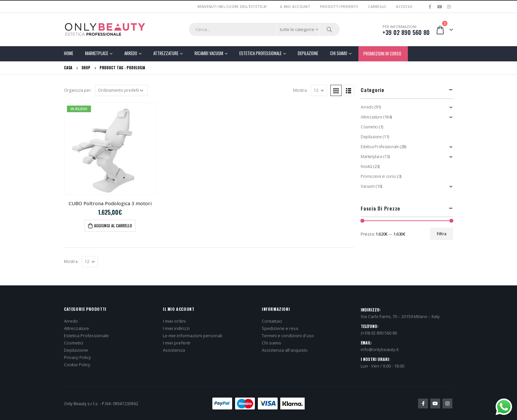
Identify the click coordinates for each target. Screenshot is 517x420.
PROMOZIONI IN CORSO (382, 53)
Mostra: (300, 90)
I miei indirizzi (176, 328)
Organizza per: (78, 90)
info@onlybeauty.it (380, 349)
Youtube (435, 404)
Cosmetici (369, 127)
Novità (366, 166)
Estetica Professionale (260, 53)
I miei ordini (174, 321)
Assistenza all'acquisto (285, 350)
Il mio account (295, 7)
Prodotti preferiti (339, 7)
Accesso (404, 7)
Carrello (377, 7)
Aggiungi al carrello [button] (113, 226)
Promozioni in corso (379, 176)
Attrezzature (166, 53)
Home (69, 53)
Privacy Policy (77, 357)
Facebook (423, 404)
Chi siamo (272, 343)
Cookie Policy (77, 365)
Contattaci (272, 321)
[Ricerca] (329, 29)
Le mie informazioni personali (193, 336)
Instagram (447, 404)
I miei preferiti (177, 343)
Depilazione (308, 53)
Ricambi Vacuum (209, 53)
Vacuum (368, 186)
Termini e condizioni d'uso (288, 336)
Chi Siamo (339, 53)
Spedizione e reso (280, 328)
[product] (110, 149)
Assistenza (174, 350)
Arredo (131, 53)
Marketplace (97, 53)
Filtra (442, 234)
